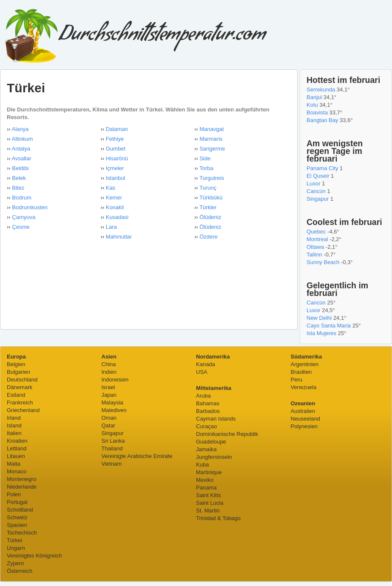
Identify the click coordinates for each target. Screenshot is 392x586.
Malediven (114, 410)
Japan (109, 395)
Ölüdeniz (210, 217)
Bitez (18, 188)
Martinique (209, 472)
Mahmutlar (119, 237)
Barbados (208, 411)
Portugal (17, 502)
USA (202, 372)
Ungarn (16, 548)
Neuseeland (305, 419)
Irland (14, 418)
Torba (206, 168)
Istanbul (116, 178)
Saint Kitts (209, 495)
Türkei (14, 540)
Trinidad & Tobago (218, 518)
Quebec (316, 232)
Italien (14, 433)
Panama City (322, 168)
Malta (14, 464)
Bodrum (22, 198)
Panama (206, 488)
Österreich (20, 571)
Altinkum (23, 139)
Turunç (208, 188)
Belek (19, 178)
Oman (109, 418)
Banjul (314, 97)
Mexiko (205, 480)
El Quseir (318, 176)
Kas (111, 188)
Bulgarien (18, 372)
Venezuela (304, 387)
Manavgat (212, 129)
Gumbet (116, 149)
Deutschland (22, 380)
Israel (108, 387)
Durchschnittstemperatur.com (135, 37)
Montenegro (21, 479)
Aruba (203, 396)
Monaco (17, 471)
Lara (111, 227)
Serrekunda (321, 90)
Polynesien (304, 426)
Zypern (15, 563)
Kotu (312, 105)
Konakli (115, 207)
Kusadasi (117, 217)
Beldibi (20, 168)
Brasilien (301, 372)
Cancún (316, 191)
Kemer (114, 198)
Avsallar (22, 158)
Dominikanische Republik (227, 434)
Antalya (21, 149)
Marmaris (211, 139)
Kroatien (17, 441)
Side (205, 158)
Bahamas (208, 403)
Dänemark (20, 387)
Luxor (314, 183)
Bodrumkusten (30, 207)
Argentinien (305, 364)
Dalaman (117, 129)
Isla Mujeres (321, 333)
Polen (14, 494)
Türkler (208, 207)
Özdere (209, 237)
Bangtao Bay (322, 120)
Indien (109, 372)
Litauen (16, 456)
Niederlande (22, 487)
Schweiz (17, 517)
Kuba (202, 465)
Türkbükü (211, 198)
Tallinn (314, 255)
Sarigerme (212, 149)
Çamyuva (24, 217)
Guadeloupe (211, 442)
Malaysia (112, 403)
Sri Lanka (113, 441)
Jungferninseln (214, 457)
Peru (297, 380)
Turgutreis (212, 178)
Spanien (17, 525)
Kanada (206, 364)
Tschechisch (22, 533)
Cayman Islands (216, 419)
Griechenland (23, 410)
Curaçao (206, 426)
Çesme (21, 227)
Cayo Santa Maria (329, 326)
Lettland (17, 448)
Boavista (317, 112)
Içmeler (115, 168)
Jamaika (206, 449)
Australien (303, 411)
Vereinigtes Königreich (34, 556)
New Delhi (319, 318)
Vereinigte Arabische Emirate (137, 456)
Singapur (318, 199)
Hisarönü (117, 158)
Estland (16, 395)
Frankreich (20, 403)
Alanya (20, 129)
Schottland (20, 510)
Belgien (16, 364)
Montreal (317, 239)
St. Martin (208, 511)
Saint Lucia (210, 503)
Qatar (109, 425)
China (109, 364)
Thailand (112, 448)
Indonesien (115, 380)
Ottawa (315, 247)
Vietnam (112, 464)
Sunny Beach (323, 262)
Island (14, 425)
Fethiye (115, 139)
